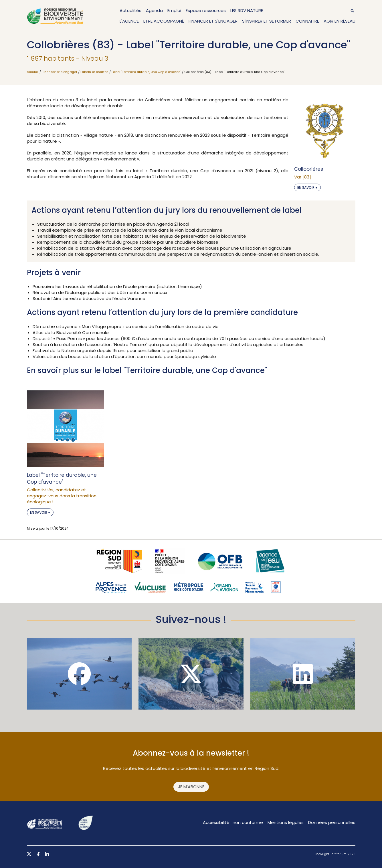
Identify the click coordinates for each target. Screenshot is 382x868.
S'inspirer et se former (267, 21)
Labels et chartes (94, 72)
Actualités (130, 10)
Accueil (33, 72)
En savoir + (307, 187)
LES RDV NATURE (247, 10)
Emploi (174, 10)
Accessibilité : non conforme (233, 822)
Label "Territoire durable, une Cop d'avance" (146, 72)
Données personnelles (332, 822)
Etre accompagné (164, 21)
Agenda (154, 10)
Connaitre (307, 21)
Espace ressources (206, 10)
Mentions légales (286, 822)
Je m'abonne (191, 787)
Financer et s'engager (213, 21)
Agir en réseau (340, 21)
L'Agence (129, 21)
